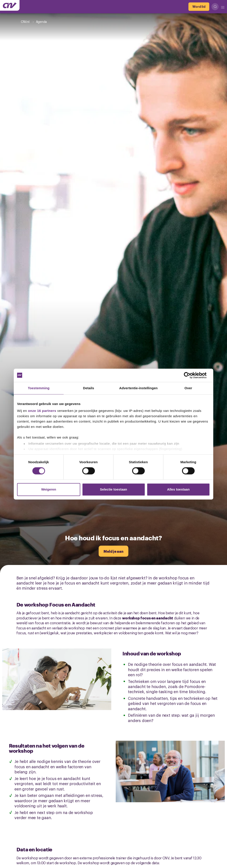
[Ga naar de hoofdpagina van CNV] (10, 5)
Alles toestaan (178, 489)
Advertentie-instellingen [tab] (138, 388)
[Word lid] (199, 7)
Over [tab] (188, 388)
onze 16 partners (42, 411)
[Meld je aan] (113, 551)
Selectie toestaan (114, 489)
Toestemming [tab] (39, 388)
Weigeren (49, 489)
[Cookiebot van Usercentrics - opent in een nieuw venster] (191, 375)
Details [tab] (89, 388)
